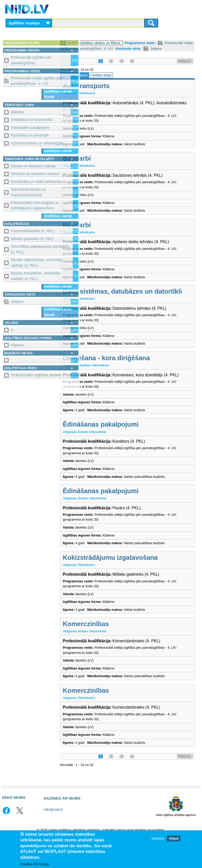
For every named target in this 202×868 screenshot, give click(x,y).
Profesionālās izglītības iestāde (36, 375)
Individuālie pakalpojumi (30, 128)
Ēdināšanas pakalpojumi (125, 452)
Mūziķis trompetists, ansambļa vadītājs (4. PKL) (35, 276)
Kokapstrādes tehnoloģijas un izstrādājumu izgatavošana (35, 205)
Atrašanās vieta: (99, 54)
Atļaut (174, 838)
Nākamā (184, 67)
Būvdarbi (101, 164)
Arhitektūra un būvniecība (32, 120)
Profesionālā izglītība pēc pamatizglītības (31, 60)
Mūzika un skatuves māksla (33, 166)
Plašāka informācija (35, 864)
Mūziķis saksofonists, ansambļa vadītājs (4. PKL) (36, 262)
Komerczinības (110, 651)
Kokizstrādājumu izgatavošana (134, 585)
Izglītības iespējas (24, 23)
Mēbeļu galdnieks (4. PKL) (32, 239)
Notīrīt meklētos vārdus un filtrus (118, 43)
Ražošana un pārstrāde (30, 135)
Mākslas (17, 112)
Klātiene (17, 345)
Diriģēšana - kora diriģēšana (130, 379)
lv (12, 330)
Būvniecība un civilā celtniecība (36, 182)
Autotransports (110, 92)
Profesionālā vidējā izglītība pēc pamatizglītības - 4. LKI (37, 81)
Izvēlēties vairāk (58, 91)
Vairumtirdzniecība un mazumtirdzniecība (28, 192)
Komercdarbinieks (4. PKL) (33, 231)
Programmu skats (99, 81)
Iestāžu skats (126, 81)
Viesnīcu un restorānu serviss (35, 174)
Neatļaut (158, 838)
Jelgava (17, 302)
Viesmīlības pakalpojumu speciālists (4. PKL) (40, 249)
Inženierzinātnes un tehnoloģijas (37, 143)
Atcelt (49, 97)
